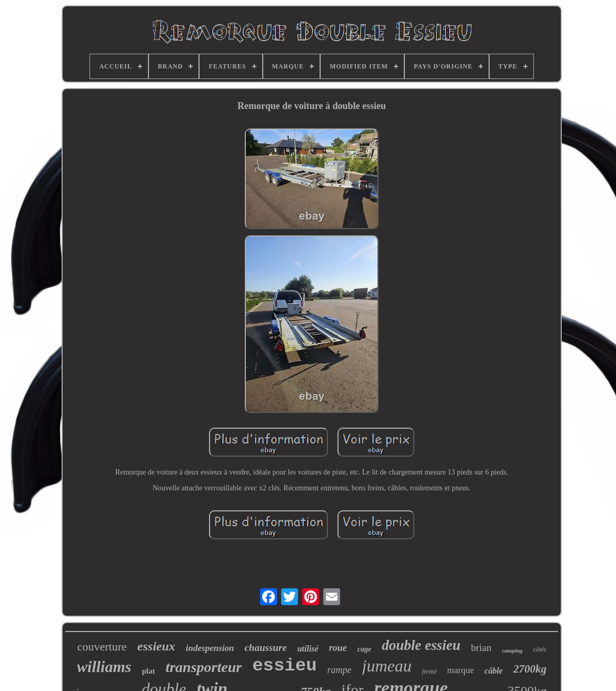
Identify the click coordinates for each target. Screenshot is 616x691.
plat (148, 671)
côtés (540, 649)
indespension (210, 648)
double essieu (421, 645)
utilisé (308, 649)
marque (460, 670)
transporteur (203, 667)
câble (494, 671)
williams (104, 667)
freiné (430, 672)
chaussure (265, 648)
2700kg (530, 669)
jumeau (387, 666)
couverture (102, 646)
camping (512, 650)
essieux (156, 646)
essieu (284, 666)
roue (338, 648)
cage (364, 649)
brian (481, 648)
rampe (340, 670)
